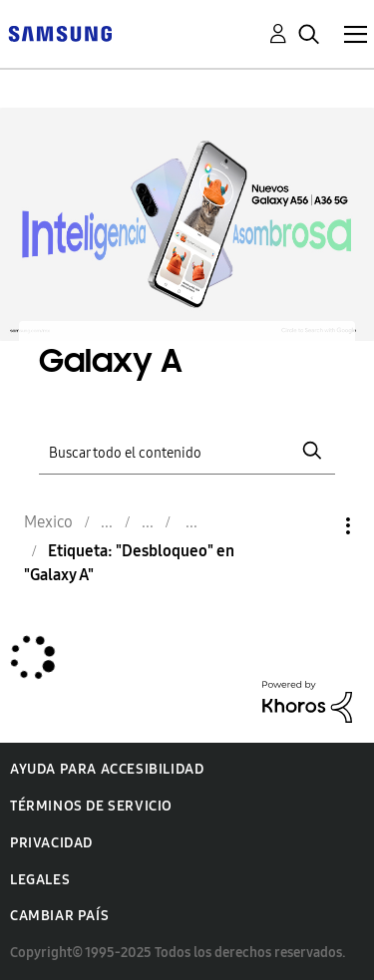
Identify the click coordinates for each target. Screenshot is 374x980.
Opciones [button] (314, 526)
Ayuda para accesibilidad (107, 769)
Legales (40, 880)
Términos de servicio (91, 806)
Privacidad (51, 843)
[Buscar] (187, 451)
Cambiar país (59, 916)
